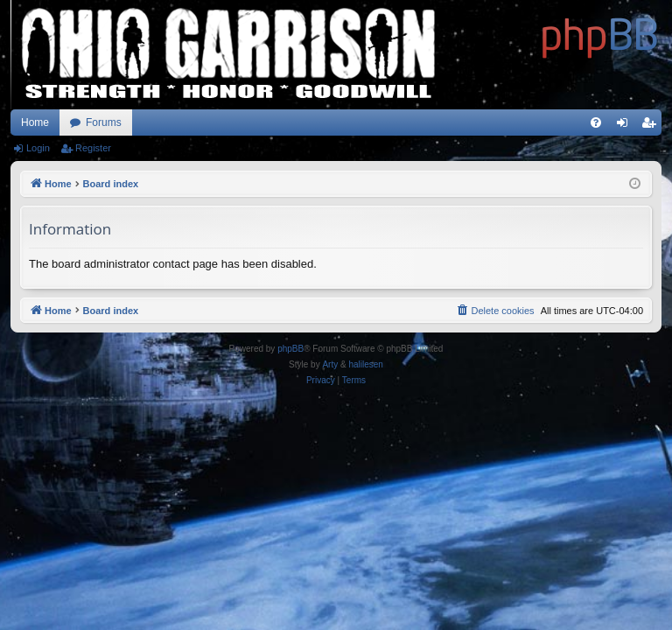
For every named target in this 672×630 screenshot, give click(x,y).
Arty (330, 364)
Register (93, 148)
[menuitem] (596, 122)
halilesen (365, 364)
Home (35, 122)
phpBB (290, 349)
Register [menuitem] (652, 126)
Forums (104, 122)
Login (38, 148)
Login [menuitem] (626, 126)
